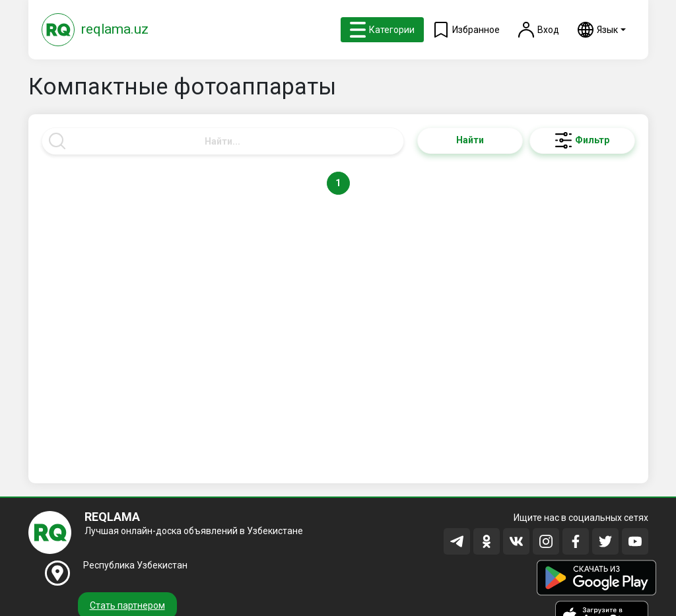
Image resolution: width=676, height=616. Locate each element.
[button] (602, 30)
